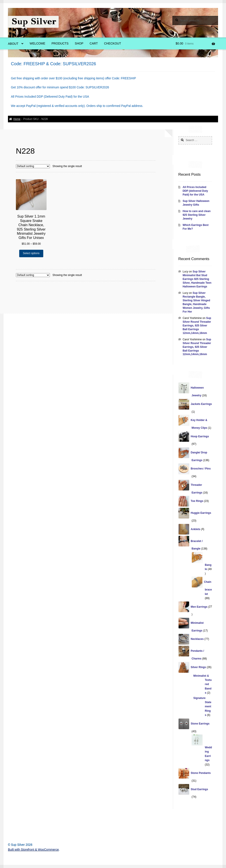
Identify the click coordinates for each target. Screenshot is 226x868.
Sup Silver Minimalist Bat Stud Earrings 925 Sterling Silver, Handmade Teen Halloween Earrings (197, 279)
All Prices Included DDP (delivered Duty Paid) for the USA (195, 191)
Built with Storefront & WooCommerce (33, 850)
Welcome (37, 44)
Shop (79, 44)
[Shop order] (33, 166)
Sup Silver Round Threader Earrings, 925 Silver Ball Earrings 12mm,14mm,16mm (197, 326)
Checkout (112, 44)
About (13, 44)
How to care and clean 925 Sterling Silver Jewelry (197, 215)
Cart (94, 44)
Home (17, 119)
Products (60, 44)
